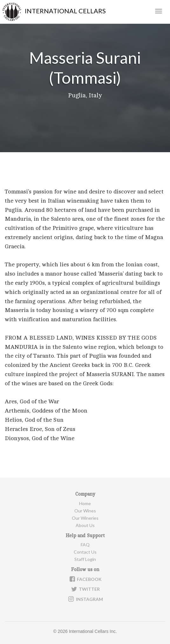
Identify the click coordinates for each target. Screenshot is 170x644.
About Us (85, 525)
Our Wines (85, 511)
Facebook (85, 579)
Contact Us (85, 552)
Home (85, 503)
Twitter (85, 589)
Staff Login (85, 559)
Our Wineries (85, 518)
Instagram (85, 599)
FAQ (85, 545)
